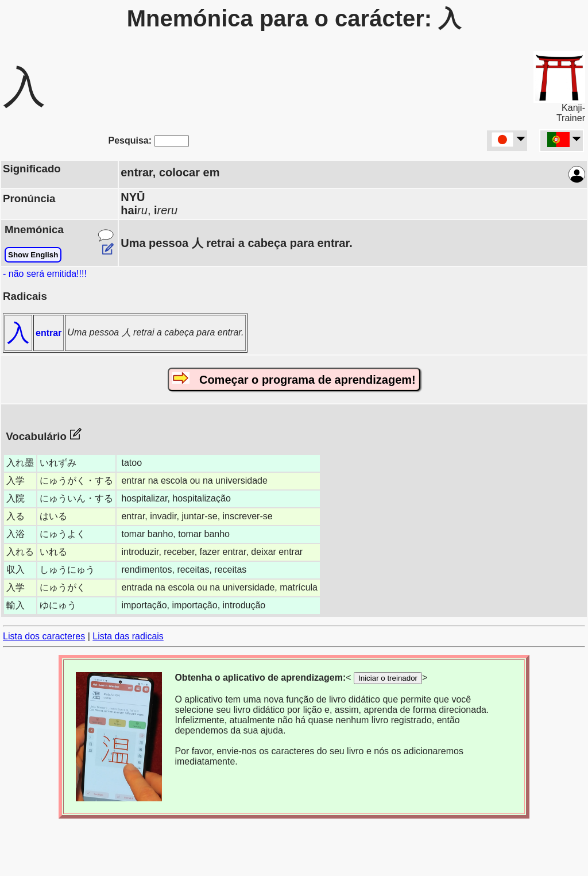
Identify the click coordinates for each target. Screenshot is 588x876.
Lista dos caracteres (44, 636)
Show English (33, 255)
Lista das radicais (128, 636)
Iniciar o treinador (388, 678)
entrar (49, 333)
